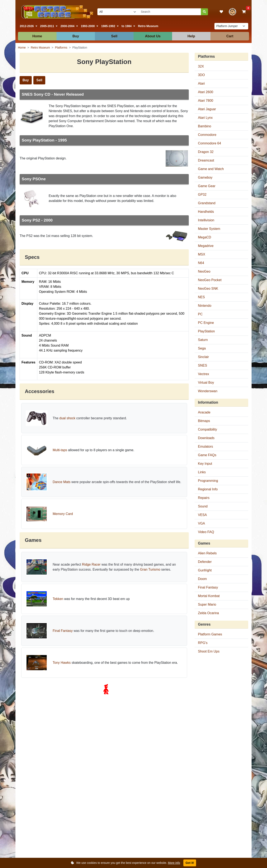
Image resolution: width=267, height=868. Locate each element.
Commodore (207, 135)
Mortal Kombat (209, 596)
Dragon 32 (206, 152)
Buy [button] (76, 36)
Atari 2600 (206, 92)
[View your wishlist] (221, 12)
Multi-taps (60, 450)
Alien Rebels (207, 553)
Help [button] (191, 36)
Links (202, 472)
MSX (202, 254)
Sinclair (203, 357)
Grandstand (207, 203)
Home (37, 36)
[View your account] (232, 12)
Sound (203, 506)
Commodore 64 (209, 143)
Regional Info (208, 489)
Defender (205, 562)
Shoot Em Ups (209, 651)
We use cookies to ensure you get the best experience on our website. (126, 863)
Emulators (205, 447)
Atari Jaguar (207, 109)
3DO (201, 75)
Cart (230, 36)
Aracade (204, 412)
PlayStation (206, 331)
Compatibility (208, 429)
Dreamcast (206, 160)
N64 (201, 263)
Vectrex (203, 374)
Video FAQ (206, 532)
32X (201, 66)
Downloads (206, 438)
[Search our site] (170, 12)
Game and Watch (211, 169)
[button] (29, 26)
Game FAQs (207, 455)
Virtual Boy (206, 383)
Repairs (204, 498)
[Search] (204, 12)
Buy (26, 80)
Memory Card (63, 514)
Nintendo (205, 306)
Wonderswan (208, 391)
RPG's (203, 643)
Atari (201, 83)
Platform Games (210, 634)
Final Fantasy (63, 631)
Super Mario (207, 604)
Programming (208, 481)
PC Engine (206, 323)
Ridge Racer (91, 564)
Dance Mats (61, 482)
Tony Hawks (62, 663)
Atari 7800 (206, 101)
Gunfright (205, 570)
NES (201, 297)
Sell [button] (114, 36)
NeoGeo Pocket (210, 280)
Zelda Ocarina (208, 613)
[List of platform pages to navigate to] (231, 26)
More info (174, 863)
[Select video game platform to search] (118, 12)
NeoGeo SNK (208, 289)
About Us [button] (153, 36)
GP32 (202, 195)
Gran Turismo (150, 569)
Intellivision (206, 220)
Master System (209, 229)
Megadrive (206, 246)
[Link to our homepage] (56, 12)
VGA (202, 523)
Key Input (205, 464)
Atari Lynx (205, 118)
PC (200, 314)
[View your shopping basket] (244, 12)
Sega (202, 348)
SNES (203, 365)
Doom (202, 579)
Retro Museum (148, 26)
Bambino (205, 126)
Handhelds (206, 212)
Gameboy (205, 177)
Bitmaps (204, 421)
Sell (39, 80)
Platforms (61, 48)
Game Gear (207, 186)
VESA (202, 515)
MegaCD (205, 237)
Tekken (58, 599)
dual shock (67, 418)
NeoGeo (204, 271)
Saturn (203, 340)
